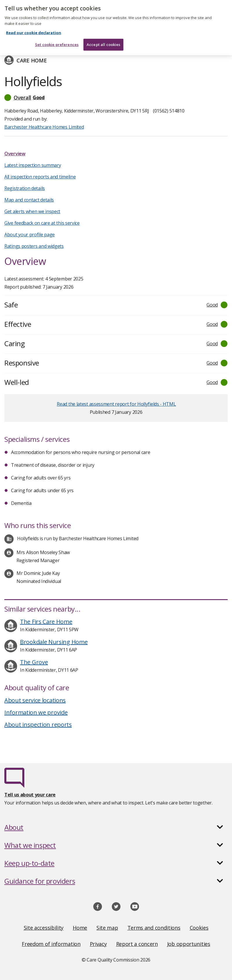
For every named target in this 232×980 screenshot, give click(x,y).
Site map (107, 928)
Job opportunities (189, 944)
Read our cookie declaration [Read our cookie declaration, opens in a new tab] (34, 27)
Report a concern (137, 944)
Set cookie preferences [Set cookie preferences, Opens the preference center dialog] (57, 39)
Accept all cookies (103, 39)
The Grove (34, 662)
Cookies (199, 928)
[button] (116, 97)
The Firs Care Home (46, 622)
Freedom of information (51, 944)
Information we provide (36, 712)
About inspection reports (38, 725)
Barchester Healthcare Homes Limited (44, 127)
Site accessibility (44, 928)
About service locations (35, 700)
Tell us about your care (30, 795)
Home (80, 928)
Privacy (98, 944)
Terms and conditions (154, 928)
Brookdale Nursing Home (54, 642)
